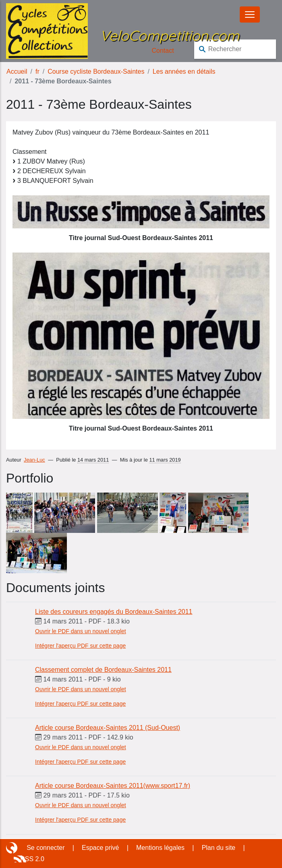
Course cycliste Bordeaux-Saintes (96, 71)
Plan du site (219, 848)
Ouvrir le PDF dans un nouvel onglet (81, 631)
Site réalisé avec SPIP (12, 848)
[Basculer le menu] (250, 15)
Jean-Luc (34, 460)
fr (37, 71)
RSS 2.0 (32, 859)
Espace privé (101, 848)
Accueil (17, 71)
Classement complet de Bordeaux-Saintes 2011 (103, 670)
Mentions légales (160, 848)
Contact (163, 51)
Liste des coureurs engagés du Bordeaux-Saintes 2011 (114, 612)
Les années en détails (184, 71)
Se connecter (46, 848)
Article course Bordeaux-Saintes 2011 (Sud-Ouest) (108, 728)
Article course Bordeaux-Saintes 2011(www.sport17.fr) (113, 786)
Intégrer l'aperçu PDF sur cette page (80, 646)
